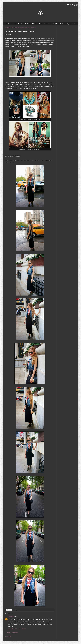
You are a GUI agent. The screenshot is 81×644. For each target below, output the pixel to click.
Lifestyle (55, 24)
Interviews (47, 24)
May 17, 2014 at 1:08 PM (17, 629)
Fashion (27, 24)
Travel (73, 24)
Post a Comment (12, 633)
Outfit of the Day (65, 24)
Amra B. (7, 24)
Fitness (34, 24)
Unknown (11, 617)
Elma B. (20, 24)
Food (40, 24)
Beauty (14, 24)
